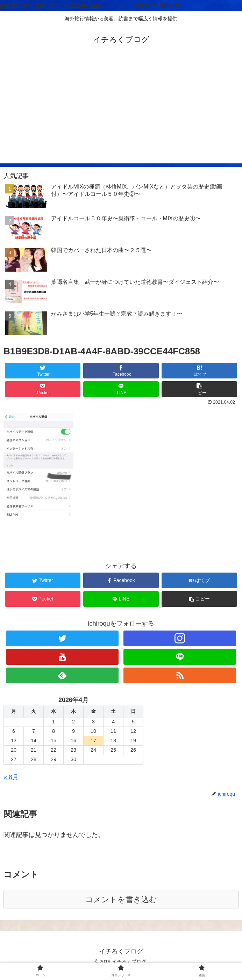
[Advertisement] (121, 115)
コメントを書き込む (121, 900)
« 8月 (11, 777)
